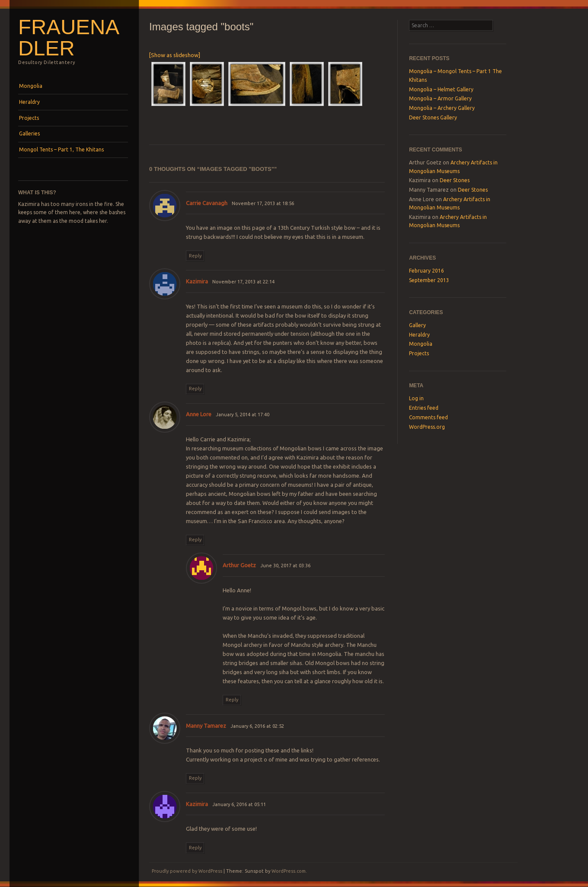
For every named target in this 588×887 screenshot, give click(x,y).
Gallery (417, 325)
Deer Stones (455, 180)
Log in (416, 398)
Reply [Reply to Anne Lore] (195, 540)
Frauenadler (69, 37)
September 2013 (429, 280)
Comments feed (428, 417)
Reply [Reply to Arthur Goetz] (232, 700)
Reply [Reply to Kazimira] (195, 389)
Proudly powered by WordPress (187, 871)
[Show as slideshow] (175, 55)
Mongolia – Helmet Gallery (441, 89)
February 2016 (427, 271)
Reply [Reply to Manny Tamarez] (195, 778)
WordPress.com (289, 871)
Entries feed (424, 408)
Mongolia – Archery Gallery (442, 108)
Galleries (29, 133)
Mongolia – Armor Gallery (440, 98)
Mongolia (31, 86)
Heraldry (29, 102)
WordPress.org (427, 427)
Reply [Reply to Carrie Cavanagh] (195, 256)
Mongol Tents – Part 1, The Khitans (61, 149)
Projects (29, 118)
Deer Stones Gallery (433, 117)
